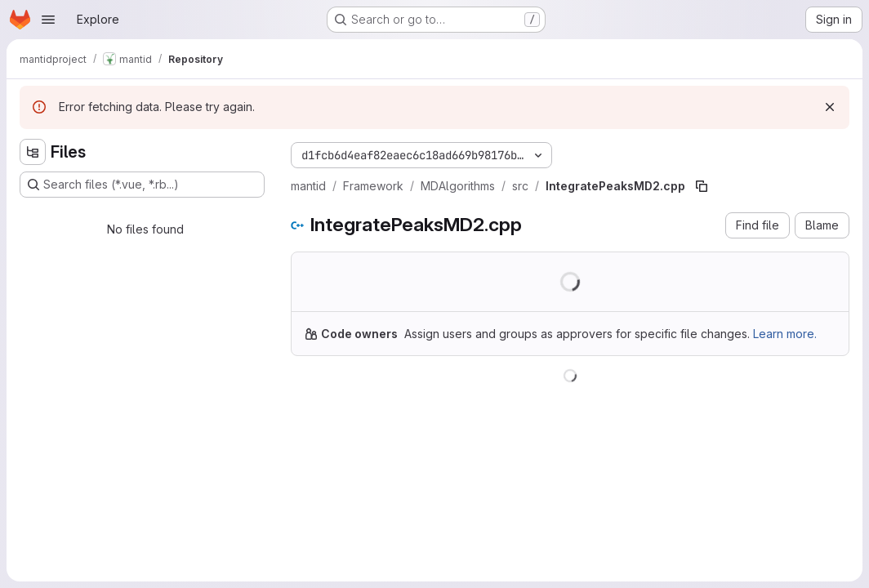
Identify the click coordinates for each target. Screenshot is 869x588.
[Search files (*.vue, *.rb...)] (142, 185)
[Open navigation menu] (48, 20)
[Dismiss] (830, 107)
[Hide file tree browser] (33, 152)
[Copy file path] (702, 186)
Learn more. (785, 334)
